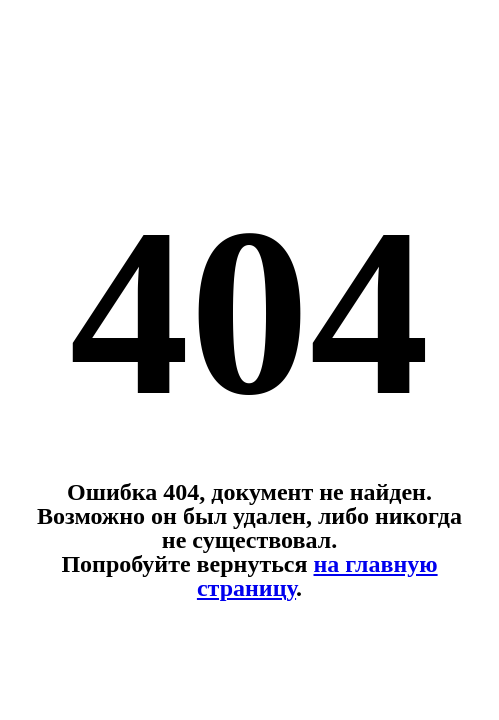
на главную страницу (317, 576)
